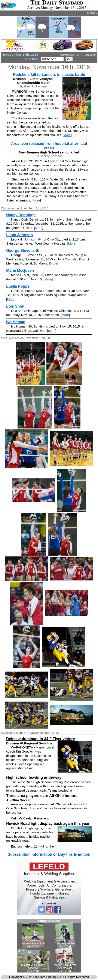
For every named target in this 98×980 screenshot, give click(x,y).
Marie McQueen (20, 271)
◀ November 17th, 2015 (20, 55)
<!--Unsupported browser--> (49, 946)
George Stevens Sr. (23, 251)
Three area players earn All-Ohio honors (42, 796)
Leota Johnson (19, 235)
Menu (92, 13)
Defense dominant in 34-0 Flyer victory (41, 739)
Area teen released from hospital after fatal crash (49, 146)
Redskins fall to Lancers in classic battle (49, 75)
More (67, 135)
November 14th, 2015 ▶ (78, 55)
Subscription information (30, 854)
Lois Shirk (15, 306)
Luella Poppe (18, 286)
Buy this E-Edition (74, 854)
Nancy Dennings (21, 215)
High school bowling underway (34, 777)
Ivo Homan (16, 322)
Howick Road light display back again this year (48, 824)
